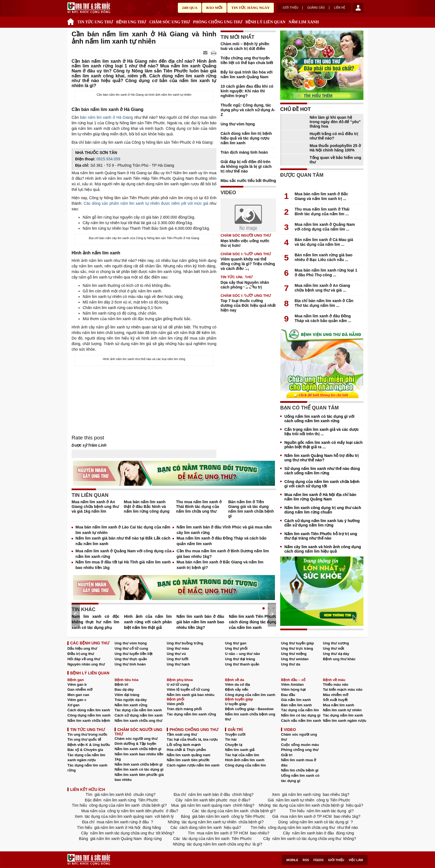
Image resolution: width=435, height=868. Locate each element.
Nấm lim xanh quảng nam (189, 755)
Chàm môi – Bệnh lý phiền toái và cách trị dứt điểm (245, 46)
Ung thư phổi (236, 648)
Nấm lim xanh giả (240, 750)
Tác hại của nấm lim (242, 755)
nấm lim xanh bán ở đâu (209, 794)
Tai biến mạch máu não (343, 689)
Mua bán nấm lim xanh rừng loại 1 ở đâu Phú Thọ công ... (326, 273)
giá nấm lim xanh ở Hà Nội (117, 827)
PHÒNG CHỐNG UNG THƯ (218, 22)
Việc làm (356, 860)
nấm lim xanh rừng (120, 800)
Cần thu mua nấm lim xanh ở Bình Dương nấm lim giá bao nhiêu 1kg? (223, 554)
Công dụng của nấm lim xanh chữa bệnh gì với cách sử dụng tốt (322, 484)
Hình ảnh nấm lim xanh (245, 760)
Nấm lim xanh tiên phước (188, 760)
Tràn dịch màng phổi (184, 709)
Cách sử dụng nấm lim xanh (139, 715)
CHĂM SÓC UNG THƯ (170, 22)
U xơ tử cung (178, 684)
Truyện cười (235, 734)
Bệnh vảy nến (237, 689)
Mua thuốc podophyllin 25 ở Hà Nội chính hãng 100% (335, 148)
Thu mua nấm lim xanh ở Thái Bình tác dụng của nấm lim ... (322, 212)
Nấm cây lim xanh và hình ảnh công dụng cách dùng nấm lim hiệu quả (323, 549)
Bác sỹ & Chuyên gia (85, 750)
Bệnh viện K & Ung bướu (89, 745)
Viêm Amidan (292, 684)
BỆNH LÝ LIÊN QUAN (265, 22)
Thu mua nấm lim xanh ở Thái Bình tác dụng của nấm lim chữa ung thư (199, 507)
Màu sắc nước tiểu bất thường (248, 181)
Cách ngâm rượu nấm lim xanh (193, 765)
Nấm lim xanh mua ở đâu (299, 763)
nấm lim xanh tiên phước (206, 800)
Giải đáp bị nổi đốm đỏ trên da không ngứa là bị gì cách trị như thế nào (246, 166)
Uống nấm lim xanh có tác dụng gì (300, 778)
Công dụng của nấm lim (245, 765)
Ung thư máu (178, 648)
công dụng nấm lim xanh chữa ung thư (301, 827)
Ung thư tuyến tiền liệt (134, 654)
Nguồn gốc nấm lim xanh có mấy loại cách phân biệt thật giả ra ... (323, 445)
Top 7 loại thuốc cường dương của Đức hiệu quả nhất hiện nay (248, 305)
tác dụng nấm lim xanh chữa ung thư (218, 844)
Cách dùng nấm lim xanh (89, 710)
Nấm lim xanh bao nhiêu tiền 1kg (139, 757)
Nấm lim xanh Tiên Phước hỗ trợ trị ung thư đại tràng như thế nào (321, 536)
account (358, 8)
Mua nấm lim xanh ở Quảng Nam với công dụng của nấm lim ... (325, 227)
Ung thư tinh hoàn (130, 664)
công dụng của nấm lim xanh (114, 805)
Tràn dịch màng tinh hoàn (244, 152)
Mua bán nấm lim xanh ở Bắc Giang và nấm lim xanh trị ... (321, 196)
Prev (76, 614)
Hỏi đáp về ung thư (84, 659)
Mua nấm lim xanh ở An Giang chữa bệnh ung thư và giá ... (322, 288)
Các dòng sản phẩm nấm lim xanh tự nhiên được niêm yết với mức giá (146, 203)
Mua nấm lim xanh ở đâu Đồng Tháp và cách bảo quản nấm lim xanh (221, 541)
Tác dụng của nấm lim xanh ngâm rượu (86, 758)
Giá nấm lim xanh (296, 700)
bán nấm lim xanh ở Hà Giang (107, 117)
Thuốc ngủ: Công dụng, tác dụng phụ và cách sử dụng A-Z (248, 110)
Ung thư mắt (334, 648)
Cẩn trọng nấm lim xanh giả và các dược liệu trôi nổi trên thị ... (322, 432)
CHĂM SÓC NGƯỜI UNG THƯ (246, 235)
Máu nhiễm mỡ (336, 695)
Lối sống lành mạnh (184, 745)
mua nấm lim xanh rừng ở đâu (123, 822)
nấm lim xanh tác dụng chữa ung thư (122, 833)
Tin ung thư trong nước (87, 734)
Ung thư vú (176, 654)
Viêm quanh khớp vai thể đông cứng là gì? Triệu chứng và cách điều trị (248, 264)
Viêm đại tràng (127, 695)
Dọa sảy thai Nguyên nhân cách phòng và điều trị (245, 285)
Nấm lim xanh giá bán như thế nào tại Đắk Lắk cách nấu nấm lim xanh (123, 541)
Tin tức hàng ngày (251, 8)
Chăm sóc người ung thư (136, 739)
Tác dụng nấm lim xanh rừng (191, 714)
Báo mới (214, 8)
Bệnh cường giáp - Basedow (249, 709)
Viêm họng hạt (293, 689)
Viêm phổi (175, 704)
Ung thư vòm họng (238, 124)
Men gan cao (78, 695)
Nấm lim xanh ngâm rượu (345, 721)
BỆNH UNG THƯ (131, 22)
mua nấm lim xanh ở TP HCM (306, 816)
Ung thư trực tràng (297, 648)
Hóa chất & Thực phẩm (186, 750)
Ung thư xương (336, 643)
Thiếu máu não (336, 684)
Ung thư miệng (294, 654)
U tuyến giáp (236, 704)
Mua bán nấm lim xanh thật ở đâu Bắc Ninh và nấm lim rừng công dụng (146, 507)
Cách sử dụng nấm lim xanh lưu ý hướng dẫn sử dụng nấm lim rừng (322, 523)
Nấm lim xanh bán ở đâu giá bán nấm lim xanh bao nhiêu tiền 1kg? (200, 622)
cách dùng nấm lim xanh (201, 827)
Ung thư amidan (295, 659)
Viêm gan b (77, 684)
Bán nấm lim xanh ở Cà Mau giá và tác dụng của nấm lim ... (324, 242)
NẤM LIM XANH (304, 22)
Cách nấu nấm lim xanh (301, 721)
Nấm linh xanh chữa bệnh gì (139, 764)
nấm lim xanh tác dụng (327, 811)
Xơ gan (73, 705)
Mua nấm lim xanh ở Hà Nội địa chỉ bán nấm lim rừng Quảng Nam (320, 497)
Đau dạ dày (124, 689)
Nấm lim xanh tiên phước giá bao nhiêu (139, 777)
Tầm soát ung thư (182, 734)
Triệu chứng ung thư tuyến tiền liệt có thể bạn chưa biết (247, 60)
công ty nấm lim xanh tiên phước (136, 811)
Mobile (292, 860)
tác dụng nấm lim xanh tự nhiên (209, 822)
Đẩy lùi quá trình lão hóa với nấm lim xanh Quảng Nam (246, 74)
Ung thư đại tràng (240, 659)
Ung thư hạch (178, 664)
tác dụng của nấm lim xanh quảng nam (119, 816)
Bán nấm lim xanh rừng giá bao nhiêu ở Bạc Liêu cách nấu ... (323, 257)
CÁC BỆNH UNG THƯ (90, 643)
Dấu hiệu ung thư (82, 648)
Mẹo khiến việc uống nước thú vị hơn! (245, 243)
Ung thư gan (236, 643)
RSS (306, 860)
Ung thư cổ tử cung (131, 648)
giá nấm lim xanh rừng (301, 794)
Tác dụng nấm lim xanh (343, 715)
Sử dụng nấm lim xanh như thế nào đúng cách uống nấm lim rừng (322, 471)
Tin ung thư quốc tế (84, 739)
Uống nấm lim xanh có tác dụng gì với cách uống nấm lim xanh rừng (319, 419)
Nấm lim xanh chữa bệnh (89, 721)
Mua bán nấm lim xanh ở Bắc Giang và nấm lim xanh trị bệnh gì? (220, 565)
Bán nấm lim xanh (296, 705)
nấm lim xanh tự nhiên (295, 800)
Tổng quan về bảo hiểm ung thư (335, 160)
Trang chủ (71, 21)
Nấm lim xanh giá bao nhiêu (191, 695)
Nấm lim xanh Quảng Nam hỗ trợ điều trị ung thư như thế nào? (322, 458)
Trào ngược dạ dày (131, 700)
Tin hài (231, 739)
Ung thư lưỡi (178, 659)
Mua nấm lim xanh (338, 705)
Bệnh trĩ (121, 684)
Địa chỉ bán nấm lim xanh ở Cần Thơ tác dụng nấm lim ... (324, 303)
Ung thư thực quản (131, 659)
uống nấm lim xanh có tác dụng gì (319, 822)
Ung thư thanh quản (242, 664)
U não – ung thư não (242, 654)
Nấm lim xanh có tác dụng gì (139, 769)
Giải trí (287, 755)
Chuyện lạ (234, 745)
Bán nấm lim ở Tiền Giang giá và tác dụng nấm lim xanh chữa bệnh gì (251, 509)
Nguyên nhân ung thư (86, 664)
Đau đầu (288, 695)
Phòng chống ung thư (300, 750)
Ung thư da (291, 664)
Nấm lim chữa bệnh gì (300, 770)
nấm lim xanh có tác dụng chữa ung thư (307, 839)
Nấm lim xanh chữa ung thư (138, 721)
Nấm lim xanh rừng (131, 705)
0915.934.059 (108, 159)
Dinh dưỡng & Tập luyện (135, 744)
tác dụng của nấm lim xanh (225, 811)
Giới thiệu (290, 8)
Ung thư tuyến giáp (298, 643)
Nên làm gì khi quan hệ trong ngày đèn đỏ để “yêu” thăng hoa (335, 122)
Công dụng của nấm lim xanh (250, 695)
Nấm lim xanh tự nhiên (342, 710)
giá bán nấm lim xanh (211, 816)
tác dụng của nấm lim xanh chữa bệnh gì (308, 805)
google (214, 53)
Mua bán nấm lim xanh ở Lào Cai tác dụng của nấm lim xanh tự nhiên (123, 530)
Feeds (319, 860)
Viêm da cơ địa (237, 684)
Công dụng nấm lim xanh (89, 715)
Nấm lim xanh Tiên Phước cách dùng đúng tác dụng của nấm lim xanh (253, 622)
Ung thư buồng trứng (185, 643)
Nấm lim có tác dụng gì (301, 715)
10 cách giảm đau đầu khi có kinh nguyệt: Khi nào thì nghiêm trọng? (247, 91)
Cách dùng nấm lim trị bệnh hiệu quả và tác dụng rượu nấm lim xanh (246, 138)
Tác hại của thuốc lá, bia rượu (192, 739)
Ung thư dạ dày (336, 654)
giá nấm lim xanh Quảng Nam (116, 839)
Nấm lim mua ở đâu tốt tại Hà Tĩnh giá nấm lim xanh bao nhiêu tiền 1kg (123, 565)
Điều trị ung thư (81, 654)
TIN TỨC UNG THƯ (95, 22)
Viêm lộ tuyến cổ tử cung (188, 689)
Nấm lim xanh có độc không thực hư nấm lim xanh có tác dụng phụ (95, 622)
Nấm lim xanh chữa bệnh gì (138, 749)
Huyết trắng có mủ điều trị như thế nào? (334, 136)
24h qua (190, 8)
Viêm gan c (77, 700)
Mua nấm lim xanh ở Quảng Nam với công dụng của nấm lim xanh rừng (123, 554)
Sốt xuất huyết (335, 700)
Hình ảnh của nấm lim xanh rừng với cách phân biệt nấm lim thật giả (148, 622)
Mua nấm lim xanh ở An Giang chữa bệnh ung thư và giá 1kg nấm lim (95, 507)
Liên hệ (340, 8)
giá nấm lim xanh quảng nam (206, 805)
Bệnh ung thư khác (339, 659)
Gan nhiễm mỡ (80, 689)
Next (272, 614)
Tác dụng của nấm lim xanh (138, 710)
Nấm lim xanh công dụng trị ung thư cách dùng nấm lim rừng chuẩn (323, 510)
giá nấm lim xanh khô (113, 794)
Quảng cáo (316, 8)
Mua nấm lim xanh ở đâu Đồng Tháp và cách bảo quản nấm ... (323, 318)
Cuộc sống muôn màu (300, 745)
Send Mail (206, 53)
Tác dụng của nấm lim (300, 710)
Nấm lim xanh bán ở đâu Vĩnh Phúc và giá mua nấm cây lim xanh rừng (224, 530)
